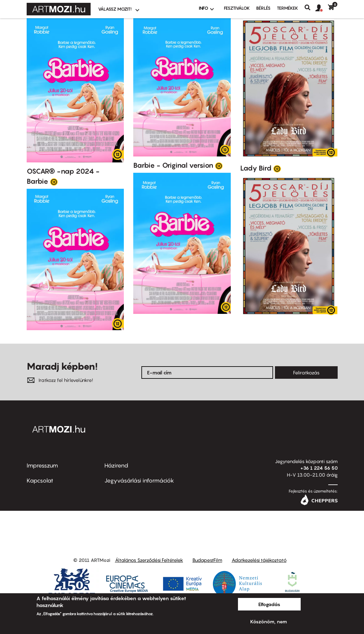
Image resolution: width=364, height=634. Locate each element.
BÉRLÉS (263, 8)
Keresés (310, 8)
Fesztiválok (237, 8)
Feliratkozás (306, 372)
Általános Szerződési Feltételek (149, 560)
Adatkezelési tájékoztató (259, 560)
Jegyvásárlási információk (139, 481)
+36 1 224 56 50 (319, 468)
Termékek (288, 8)
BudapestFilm (207, 560)
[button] (322, 8)
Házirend (116, 465)
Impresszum (42, 465)
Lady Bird (256, 168)
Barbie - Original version (173, 165)
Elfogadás (269, 604)
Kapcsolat (40, 481)
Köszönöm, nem (269, 621)
